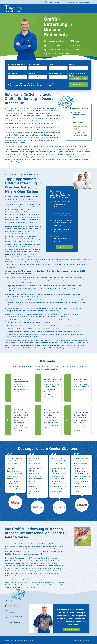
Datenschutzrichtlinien (44, 86)
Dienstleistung (13, 73)
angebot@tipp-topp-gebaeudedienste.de (79, 2)
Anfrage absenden (79, 85)
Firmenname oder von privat (17, 65)
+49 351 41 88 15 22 (54, 2)
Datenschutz (87, 640)
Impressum (78, 640)
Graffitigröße (33, 73)
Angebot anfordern (64, 247)
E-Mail (71, 65)
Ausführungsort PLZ (55, 73)
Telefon (51, 65)
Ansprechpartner (34, 65)
